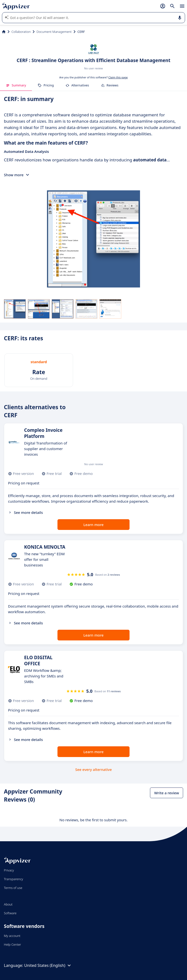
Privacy (9, 870)
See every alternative (93, 769)
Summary (16, 85)
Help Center (13, 944)
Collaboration (21, 32)
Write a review (167, 793)
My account (12, 936)
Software (10, 913)
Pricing (46, 85)
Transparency (14, 879)
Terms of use (13, 888)
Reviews (110, 85)
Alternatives (77, 85)
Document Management (54, 32)
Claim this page (118, 77)
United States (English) (48, 965)
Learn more (94, 525)
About (8, 904)
